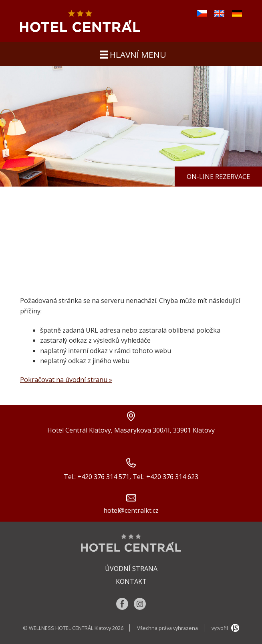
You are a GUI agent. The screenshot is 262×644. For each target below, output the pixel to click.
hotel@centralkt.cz (131, 510)
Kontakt (131, 581)
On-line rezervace (218, 177)
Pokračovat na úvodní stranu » (66, 380)
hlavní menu (133, 55)
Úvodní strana (131, 569)
